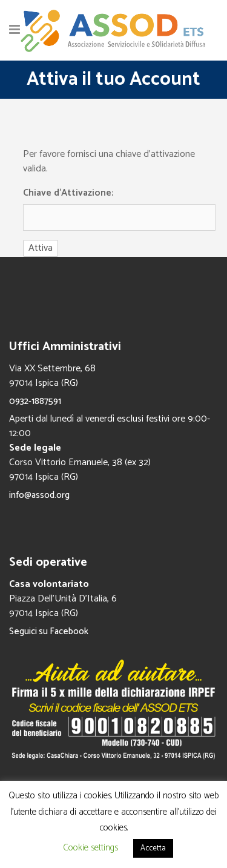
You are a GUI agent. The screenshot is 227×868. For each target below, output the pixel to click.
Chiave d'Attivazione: (68, 193)
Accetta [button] (153, 848)
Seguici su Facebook (49, 631)
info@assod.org (39, 495)
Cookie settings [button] (90, 848)
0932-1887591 (35, 401)
